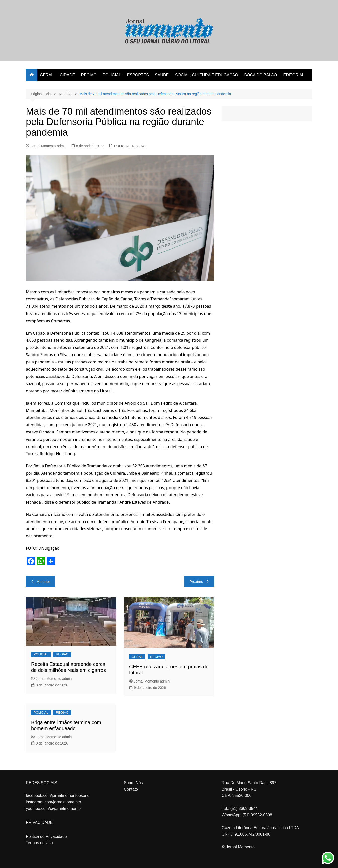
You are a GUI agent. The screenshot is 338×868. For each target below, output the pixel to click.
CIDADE (67, 75)
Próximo (199, 581)
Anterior (41, 581)
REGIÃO (89, 75)
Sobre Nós (133, 783)
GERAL (47, 75)
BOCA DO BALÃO (261, 75)
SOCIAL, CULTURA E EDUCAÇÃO (207, 75)
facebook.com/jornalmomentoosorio (58, 796)
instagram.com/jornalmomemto (53, 802)
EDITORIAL (294, 75)
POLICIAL (112, 75)
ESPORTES (138, 75)
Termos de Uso (39, 843)
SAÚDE (162, 75)
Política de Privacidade (46, 836)
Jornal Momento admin (46, 146)
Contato (131, 789)
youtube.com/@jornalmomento (53, 808)
